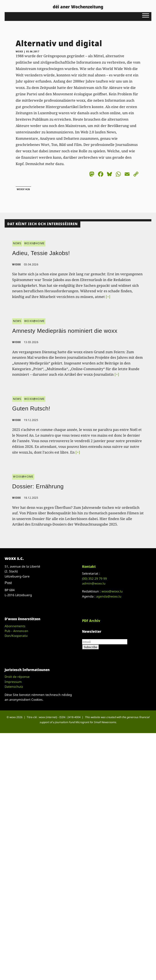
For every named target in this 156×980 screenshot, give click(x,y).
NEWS (17, 243)
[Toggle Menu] (146, 15)
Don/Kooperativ (16, 636)
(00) (94, 578)
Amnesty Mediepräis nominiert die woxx (65, 331)
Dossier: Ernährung (38, 486)
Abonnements (15, 626)
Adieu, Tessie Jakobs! (41, 253)
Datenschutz (14, 687)
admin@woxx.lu (94, 583)
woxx (20, 51)
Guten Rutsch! (31, 408)
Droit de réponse (17, 677)
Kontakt (89, 566)
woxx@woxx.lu (112, 591)
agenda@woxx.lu (109, 596)
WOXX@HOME (34, 243)
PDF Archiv (91, 621)
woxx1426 (23, 189)
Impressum (13, 682)
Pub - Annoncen (16, 631)
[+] (108, 297)
